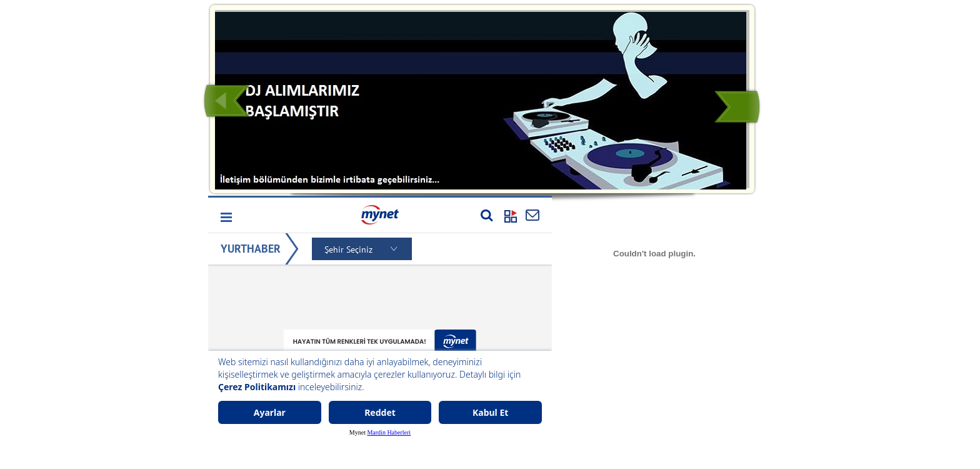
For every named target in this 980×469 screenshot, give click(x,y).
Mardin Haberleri (389, 432)
